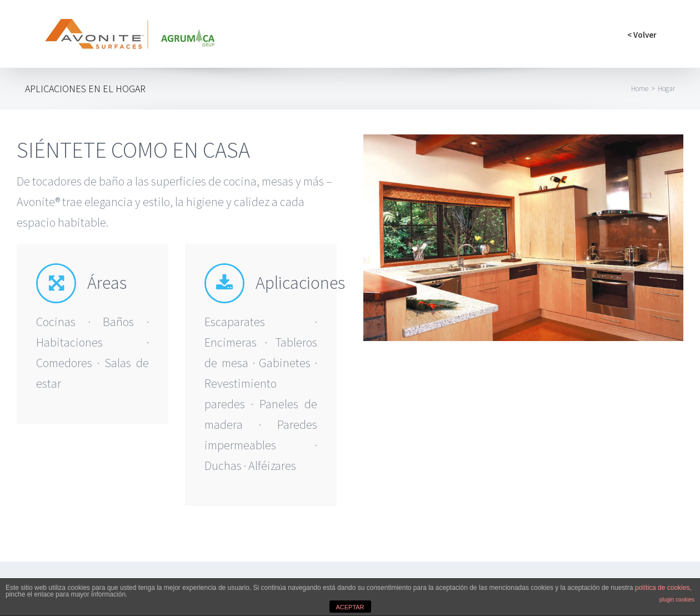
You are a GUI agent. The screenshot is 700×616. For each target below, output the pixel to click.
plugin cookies (677, 600)
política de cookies (662, 588)
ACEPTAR (350, 607)
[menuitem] (642, 34)
